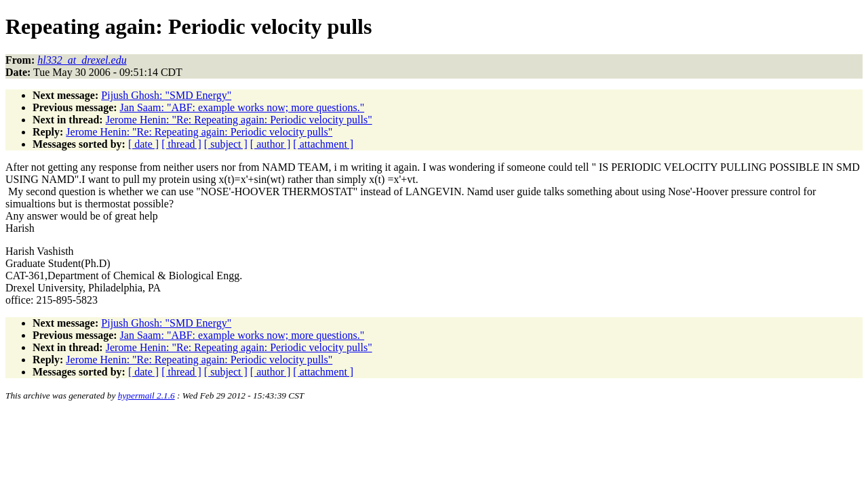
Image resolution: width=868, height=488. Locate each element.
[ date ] (143, 144)
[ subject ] (226, 144)
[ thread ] (181, 144)
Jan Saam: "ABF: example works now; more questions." (242, 107)
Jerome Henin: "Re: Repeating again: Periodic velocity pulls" (239, 120)
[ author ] (271, 144)
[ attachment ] (323, 144)
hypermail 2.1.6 (146, 395)
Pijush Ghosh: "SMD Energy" (166, 95)
